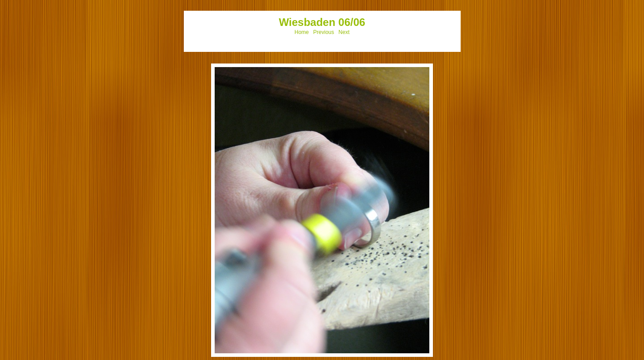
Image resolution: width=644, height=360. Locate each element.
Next (344, 32)
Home (302, 32)
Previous (324, 32)
